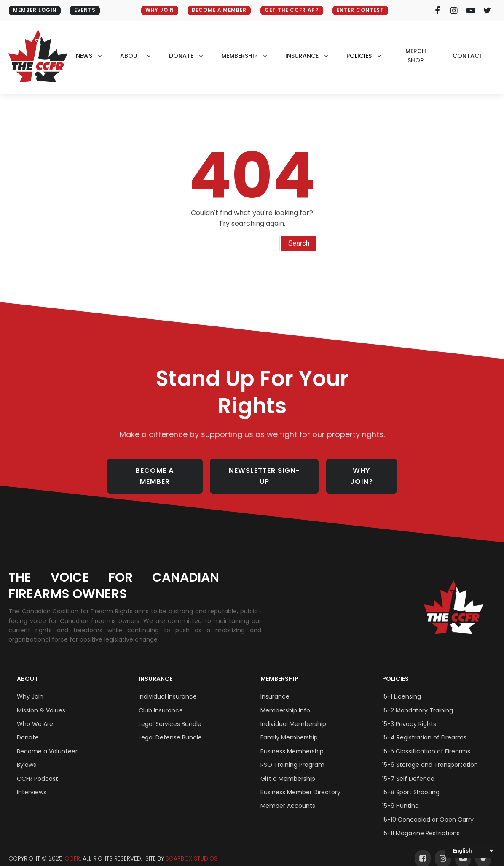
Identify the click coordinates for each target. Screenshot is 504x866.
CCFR (72, 849)
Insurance (155, 670)
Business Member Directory (300, 783)
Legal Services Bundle (170, 715)
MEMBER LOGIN (35, 10)
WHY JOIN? (367, 472)
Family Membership (289, 728)
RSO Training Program (292, 756)
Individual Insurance (168, 688)
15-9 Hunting (401, 797)
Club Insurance (161, 701)
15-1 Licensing (402, 688)
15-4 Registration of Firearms (424, 728)
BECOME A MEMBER (218, 10)
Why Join (30, 688)
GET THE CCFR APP (294, 10)
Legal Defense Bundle (170, 728)
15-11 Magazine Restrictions (421, 824)
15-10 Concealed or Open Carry (428, 811)
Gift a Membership (288, 769)
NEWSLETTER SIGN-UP (267, 472)
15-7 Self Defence (408, 769)
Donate (28, 728)
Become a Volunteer (47, 742)
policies (359, 56)
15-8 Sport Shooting (411, 783)
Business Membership (292, 742)
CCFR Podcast (38, 769)
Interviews (32, 783)
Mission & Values (41, 701)
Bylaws (27, 756)
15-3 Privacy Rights (409, 715)
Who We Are (35, 715)
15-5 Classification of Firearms (426, 742)
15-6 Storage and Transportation (430, 756)
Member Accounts (288, 797)
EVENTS (88, 10)
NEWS (84, 56)
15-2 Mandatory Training (418, 701)
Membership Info (285, 701)
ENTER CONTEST (366, 10)
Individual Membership (293, 715)
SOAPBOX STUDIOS (192, 849)
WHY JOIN (156, 10)
